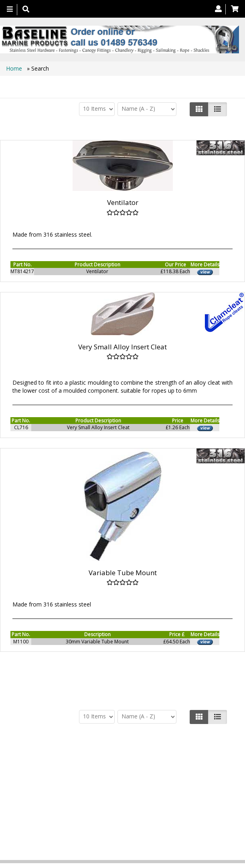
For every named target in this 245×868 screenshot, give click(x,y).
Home (15, 68)
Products (46, 794)
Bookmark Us (151, 802)
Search (152, 794)
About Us (80, 794)
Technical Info (190, 794)
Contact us (117, 794)
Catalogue (114, 802)
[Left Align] (199, 109)
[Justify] (218, 109)
